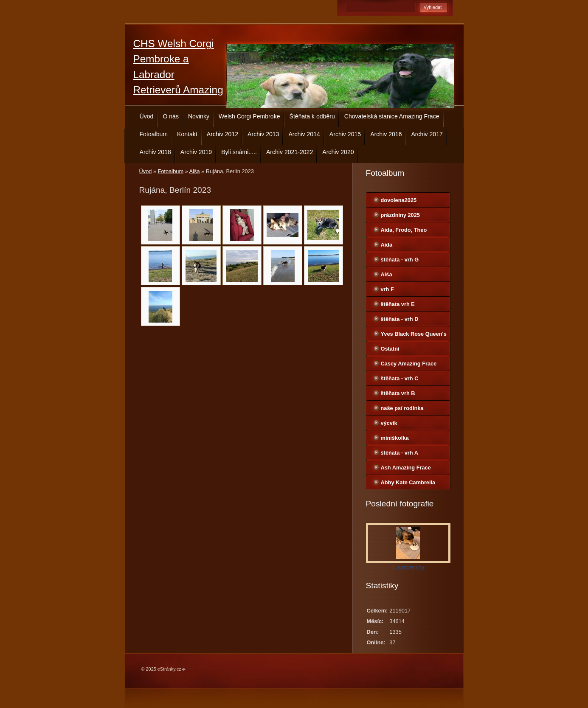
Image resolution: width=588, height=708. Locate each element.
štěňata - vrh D (400, 319)
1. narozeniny (408, 567)
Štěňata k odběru (312, 116)
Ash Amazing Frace (406, 468)
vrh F (387, 289)
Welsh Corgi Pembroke (249, 116)
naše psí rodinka (402, 408)
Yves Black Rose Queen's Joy (414, 336)
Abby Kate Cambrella (408, 482)
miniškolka (395, 438)
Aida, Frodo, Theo (404, 230)
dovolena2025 (399, 200)
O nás (171, 116)
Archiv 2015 (345, 134)
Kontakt (187, 134)
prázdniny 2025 (400, 215)
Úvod (147, 116)
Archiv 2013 (263, 134)
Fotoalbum (154, 134)
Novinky (199, 116)
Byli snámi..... (239, 152)
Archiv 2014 (304, 134)
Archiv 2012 (222, 134)
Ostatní (390, 349)
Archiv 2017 (427, 134)
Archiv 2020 (338, 152)
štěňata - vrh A (400, 453)
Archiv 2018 (155, 152)
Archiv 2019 (196, 152)
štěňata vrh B (398, 393)
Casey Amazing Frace (409, 364)
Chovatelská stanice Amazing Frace (392, 116)
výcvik (389, 423)
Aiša (195, 171)
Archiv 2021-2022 (290, 152)
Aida (387, 245)
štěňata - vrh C (400, 378)
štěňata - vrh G (400, 260)
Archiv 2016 (386, 134)
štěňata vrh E (398, 304)
